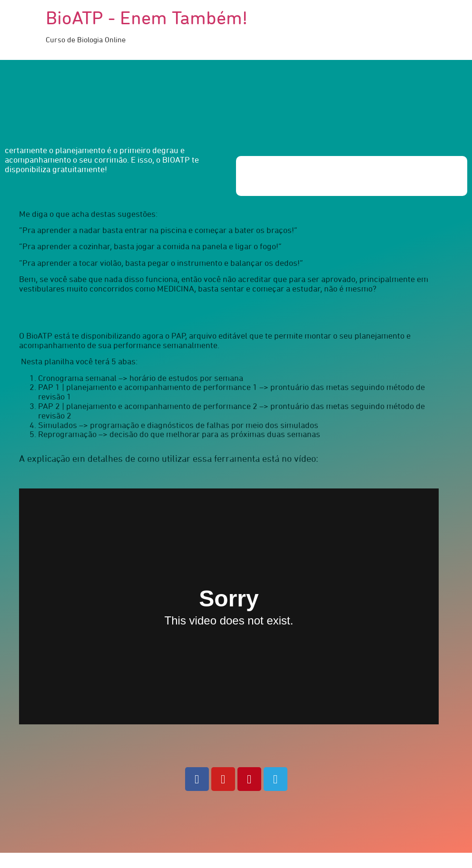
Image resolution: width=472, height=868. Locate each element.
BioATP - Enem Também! (147, 19)
